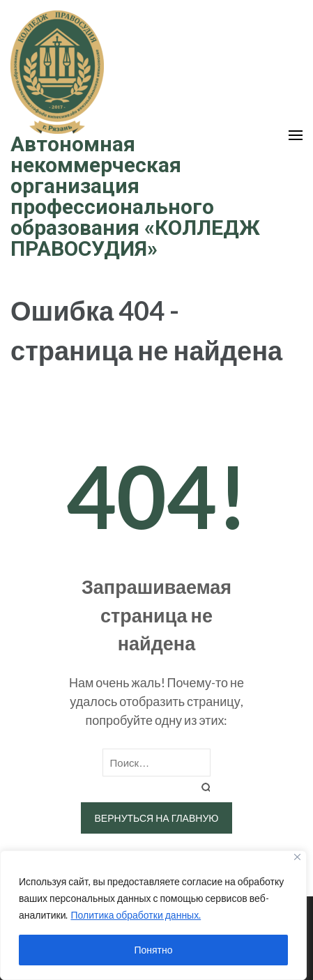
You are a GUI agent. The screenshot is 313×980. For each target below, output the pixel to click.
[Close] (297, 857)
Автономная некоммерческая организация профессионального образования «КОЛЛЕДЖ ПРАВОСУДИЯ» (135, 196)
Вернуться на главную (157, 818)
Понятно (153, 950)
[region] (153, 915)
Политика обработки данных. (136, 915)
